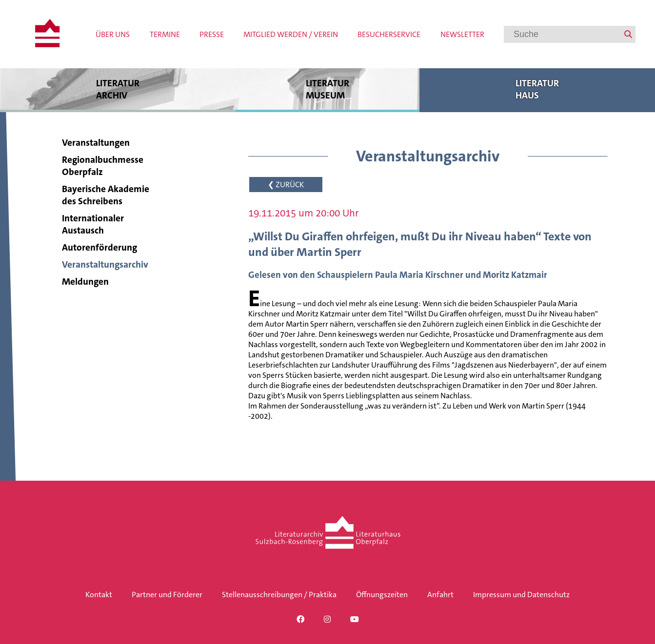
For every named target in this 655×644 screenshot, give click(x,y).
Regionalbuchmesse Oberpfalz (103, 166)
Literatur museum (327, 89)
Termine (165, 34)
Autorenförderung (99, 247)
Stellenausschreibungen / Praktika (279, 595)
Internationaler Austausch (93, 224)
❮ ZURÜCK (286, 185)
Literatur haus (537, 89)
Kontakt (99, 595)
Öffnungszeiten (382, 595)
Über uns (113, 34)
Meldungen (85, 282)
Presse (212, 34)
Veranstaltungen (96, 143)
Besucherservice (389, 34)
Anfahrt (440, 595)
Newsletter (462, 34)
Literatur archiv (118, 89)
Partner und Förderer (167, 595)
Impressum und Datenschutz (521, 595)
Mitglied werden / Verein (291, 34)
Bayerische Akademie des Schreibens (106, 195)
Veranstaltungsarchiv (105, 264)
